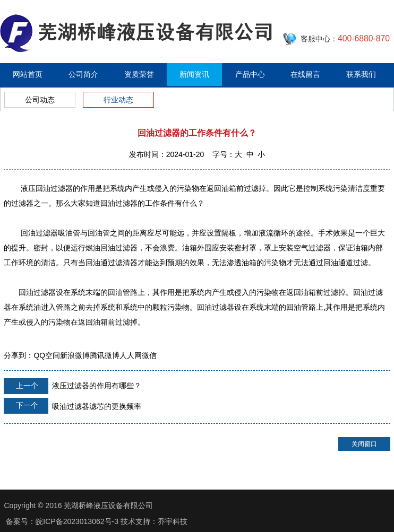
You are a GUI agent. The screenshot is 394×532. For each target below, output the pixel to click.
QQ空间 (47, 355)
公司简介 (83, 74)
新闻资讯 (194, 74)
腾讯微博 (105, 355)
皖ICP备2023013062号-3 (77, 521)
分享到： (19, 355)
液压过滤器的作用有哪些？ (72, 386)
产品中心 (250, 74)
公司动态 (40, 100)
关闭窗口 (364, 444)
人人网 (131, 355)
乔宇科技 (173, 521)
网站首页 (28, 74)
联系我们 (361, 74)
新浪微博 (75, 355)
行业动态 (118, 100)
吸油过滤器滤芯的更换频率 (72, 406)
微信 (149, 355)
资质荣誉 (139, 74)
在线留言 (305, 74)
